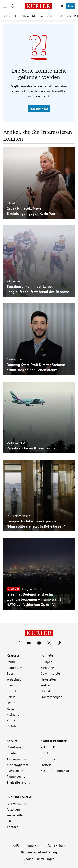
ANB (16, 845)
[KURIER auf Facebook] (19, 643)
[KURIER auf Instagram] (39, 643)
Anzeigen (13, 809)
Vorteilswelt (15, 747)
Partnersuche (16, 776)
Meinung (13, 714)
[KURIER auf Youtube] (29, 643)
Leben (11, 703)
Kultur (11, 708)
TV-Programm (16, 759)
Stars (10, 685)
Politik (11, 662)
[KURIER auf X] (49, 643)
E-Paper (46, 662)
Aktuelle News (39, 109)
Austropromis (15, 359)
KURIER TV (48, 747)
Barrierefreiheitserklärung (39, 852)
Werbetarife (15, 815)
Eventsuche (15, 771)
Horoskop (48, 691)
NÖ (34, 16)
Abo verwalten (17, 804)
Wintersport (14, 281)
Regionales (15, 668)
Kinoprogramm (17, 765)
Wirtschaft (14, 679)
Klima (11, 720)
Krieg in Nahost (32, 589)
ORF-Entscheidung (19, 516)
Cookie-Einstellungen (39, 859)
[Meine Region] (12, 6)
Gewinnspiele (50, 673)
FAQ (10, 821)
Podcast (46, 685)
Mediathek (48, 668)
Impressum (33, 845)
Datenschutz (57, 845)
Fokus (11, 697)
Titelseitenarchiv (18, 782)
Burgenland (47, 16)
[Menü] (5, 6)
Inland (11, 203)
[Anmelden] (62, 6)
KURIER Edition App (55, 771)
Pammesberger (51, 697)
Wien (26, 16)
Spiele (11, 753)
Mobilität (13, 726)
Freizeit (46, 765)
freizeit (11, 691)
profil (44, 753)
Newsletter (48, 679)
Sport (11, 673)
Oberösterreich (16, 443)
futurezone (48, 759)
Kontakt (12, 827)
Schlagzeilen (11, 16)
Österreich (64, 16)
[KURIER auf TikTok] (59, 643)
